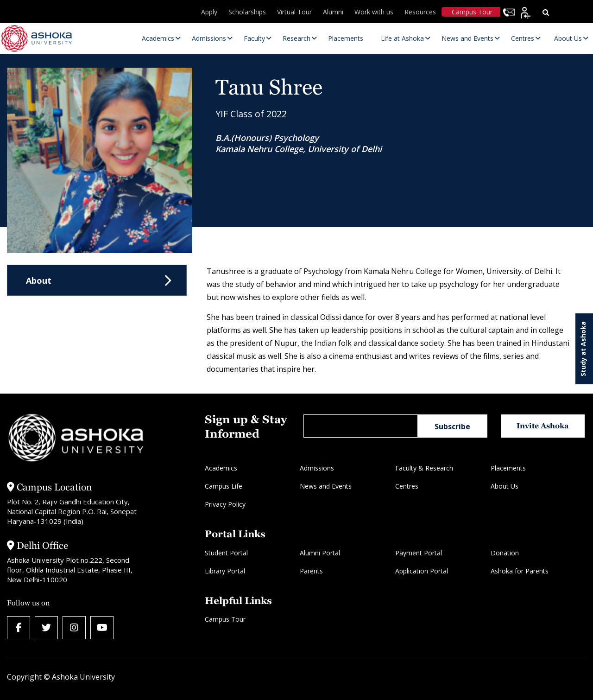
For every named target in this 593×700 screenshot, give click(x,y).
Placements (508, 468)
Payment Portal (419, 553)
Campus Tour (472, 12)
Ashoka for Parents (520, 571)
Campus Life (224, 486)
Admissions (317, 468)
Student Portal (226, 553)
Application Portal (422, 571)
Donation (505, 553)
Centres (407, 486)
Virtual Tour (294, 12)
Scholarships (247, 12)
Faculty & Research (424, 468)
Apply (209, 12)
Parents (311, 571)
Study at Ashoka (583, 349)
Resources (420, 12)
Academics (221, 468)
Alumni (333, 12)
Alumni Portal (320, 553)
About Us (505, 486)
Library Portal (225, 571)
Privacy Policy (225, 504)
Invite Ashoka (543, 426)
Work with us (374, 12)
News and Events (326, 486)
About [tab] (39, 280)
